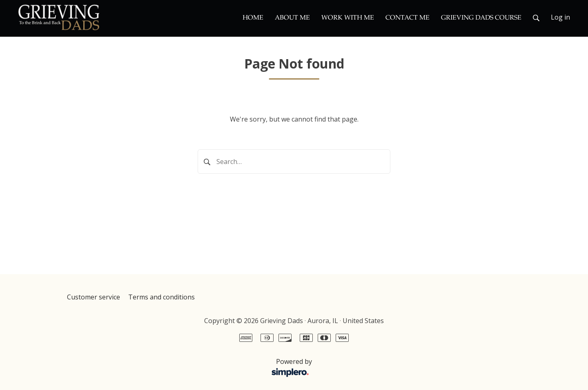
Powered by (192, 368)
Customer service (94, 297)
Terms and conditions (161, 297)
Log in (560, 17)
